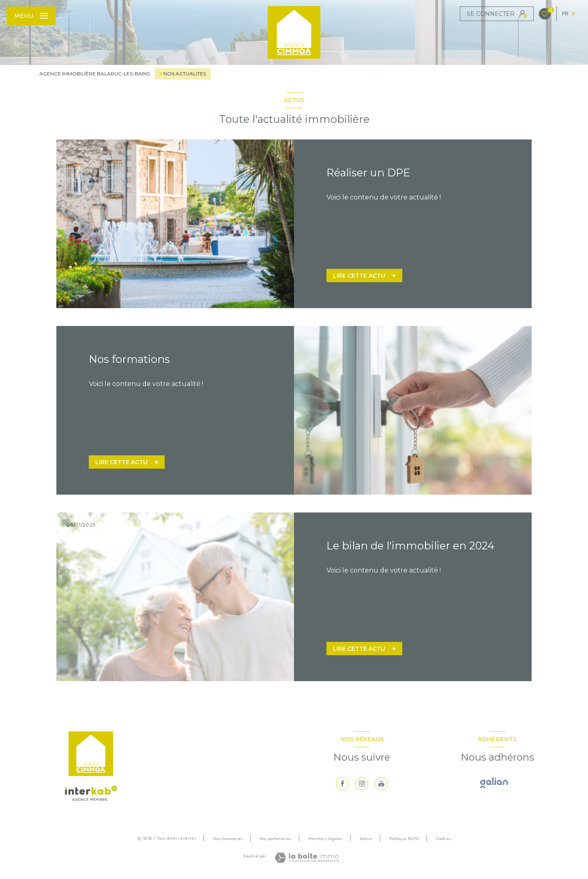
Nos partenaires (276, 838)
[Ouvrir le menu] (31, 16)
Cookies (444, 839)
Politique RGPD (404, 838)
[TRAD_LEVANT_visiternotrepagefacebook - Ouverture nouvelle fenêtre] (342, 784)
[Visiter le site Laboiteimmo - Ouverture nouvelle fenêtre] (307, 858)
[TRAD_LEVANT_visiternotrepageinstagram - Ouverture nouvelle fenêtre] (362, 784)
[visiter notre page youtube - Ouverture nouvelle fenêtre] (381, 784)
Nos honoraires (228, 838)
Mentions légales (326, 838)
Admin (366, 838)
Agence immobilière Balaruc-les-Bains (94, 74)
